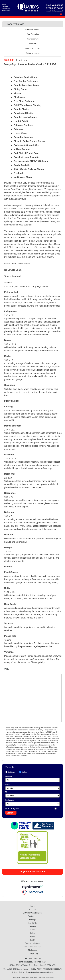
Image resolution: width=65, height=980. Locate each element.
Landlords (33, 923)
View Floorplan (33, 34)
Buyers (32, 940)
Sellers (33, 937)
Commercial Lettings (32, 947)
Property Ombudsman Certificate (39, 972)
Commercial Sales (32, 943)
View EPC (33, 44)
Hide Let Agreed (12, 808)
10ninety (24, 977)
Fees (33, 930)
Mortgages (33, 950)
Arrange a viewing (33, 29)
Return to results (33, 53)
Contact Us (32, 916)
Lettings (11, 772)
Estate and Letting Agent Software (41, 977)
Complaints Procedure (52, 969)
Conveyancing (32, 953)
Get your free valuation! (33, 913)
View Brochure (33, 39)
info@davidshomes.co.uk (36, 962)
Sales (24, 772)
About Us (32, 910)
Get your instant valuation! (32, 872)
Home (32, 906)
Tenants (32, 926)
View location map (33, 48)
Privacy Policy (36, 969)
